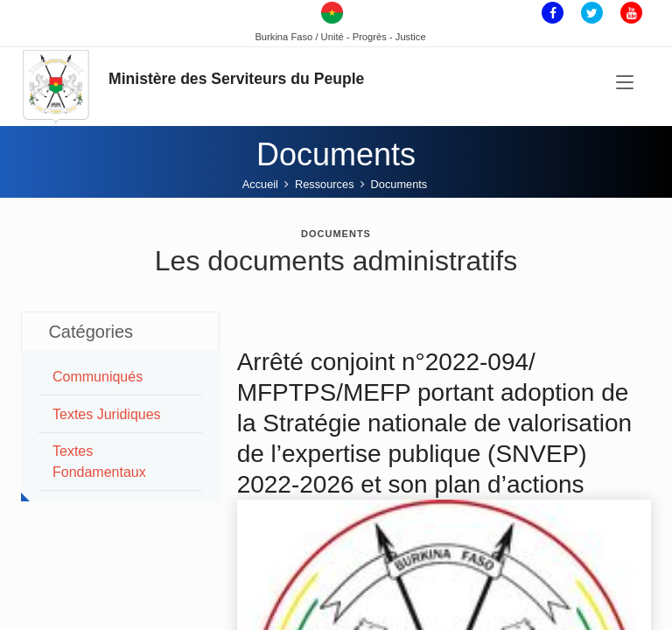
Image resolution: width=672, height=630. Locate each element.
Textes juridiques (107, 414)
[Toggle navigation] (625, 83)
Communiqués (98, 377)
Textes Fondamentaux (99, 462)
